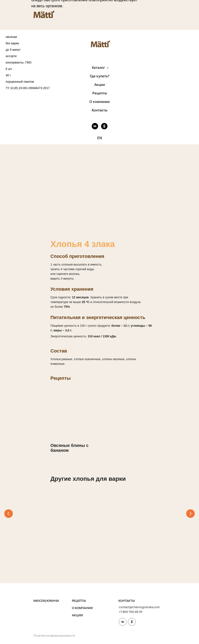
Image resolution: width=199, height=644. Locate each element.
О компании (99, 102)
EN (100, 138)
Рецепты (100, 93)
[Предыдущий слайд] (9, 515)
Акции (100, 85)
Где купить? (100, 76)
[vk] (95, 126)
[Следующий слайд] (190, 515)
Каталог (99, 68)
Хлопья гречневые (70, 540)
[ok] (104, 126)
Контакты (99, 110)
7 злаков (129, 540)
